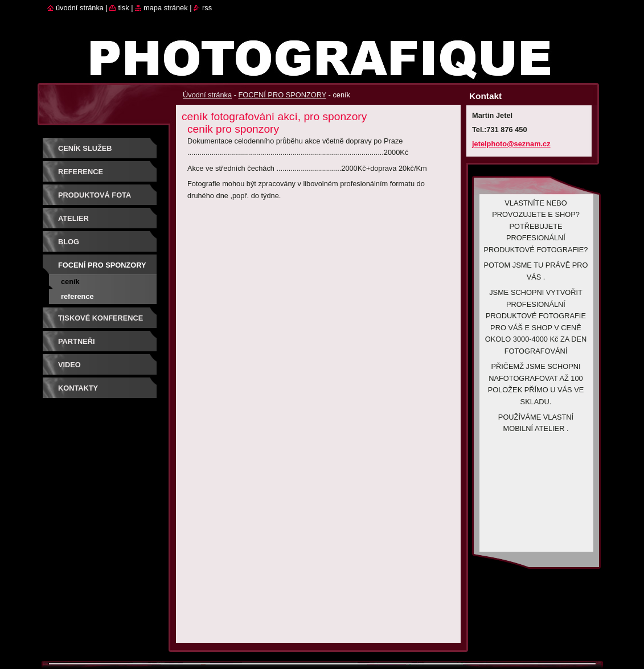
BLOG (69, 242)
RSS (207, 8)
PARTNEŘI (76, 341)
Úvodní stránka (207, 95)
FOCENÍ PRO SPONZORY (282, 95)
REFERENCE (81, 172)
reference (77, 296)
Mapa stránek (166, 8)
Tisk (123, 8)
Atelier (73, 218)
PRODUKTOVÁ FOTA (95, 195)
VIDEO (69, 365)
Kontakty (78, 388)
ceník (70, 282)
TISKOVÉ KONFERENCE (101, 318)
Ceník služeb (85, 148)
